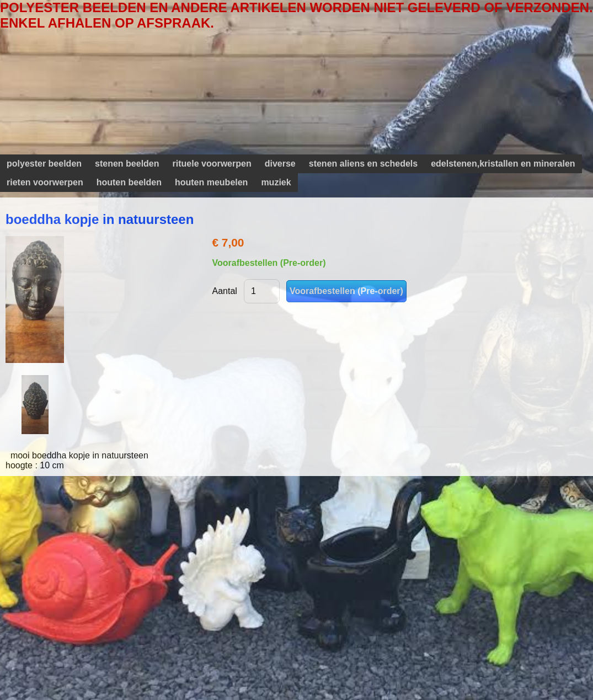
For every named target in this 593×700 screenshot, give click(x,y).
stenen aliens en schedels (363, 164)
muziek (276, 182)
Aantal (225, 291)
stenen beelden (127, 164)
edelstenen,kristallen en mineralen (503, 164)
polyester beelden (44, 164)
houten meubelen (211, 182)
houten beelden (129, 182)
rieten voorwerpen (45, 182)
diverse (280, 164)
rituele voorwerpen (212, 164)
